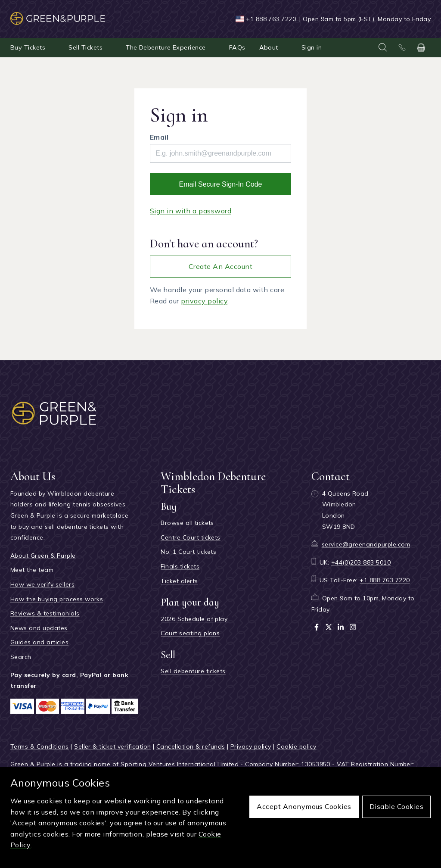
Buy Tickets (28, 47)
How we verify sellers (42, 584)
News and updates (39, 628)
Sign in (312, 47)
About (269, 47)
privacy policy (204, 301)
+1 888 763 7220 (271, 19)
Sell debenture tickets (193, 671)
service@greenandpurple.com (366, 544)
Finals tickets (180, 566)
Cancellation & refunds (191, 746)
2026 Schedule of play (194, 619)
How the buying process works (57, 599)
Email (159, 137)
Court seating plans (190, 633)
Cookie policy (296, 746)
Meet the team (32, 570)
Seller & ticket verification (112, 746)
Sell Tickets (85, 47)
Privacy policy (251, 746)
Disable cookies (396, 806)
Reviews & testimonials (45, 613)
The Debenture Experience (166, 47)
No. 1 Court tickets (188, 552)
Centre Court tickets (191, 537)
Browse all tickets (187, 523)
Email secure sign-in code (221, 184)
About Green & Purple (43, 556)
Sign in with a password (191, 211)
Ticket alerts (179, 581)
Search (21, 657)
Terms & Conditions (40, 746)
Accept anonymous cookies (304, 806)
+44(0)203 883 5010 (361, 562)
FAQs (237, 47)
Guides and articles (39, 642)
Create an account (220, 266)
